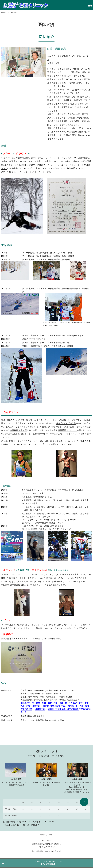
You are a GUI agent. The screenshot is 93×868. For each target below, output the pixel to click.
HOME (3, 13)
